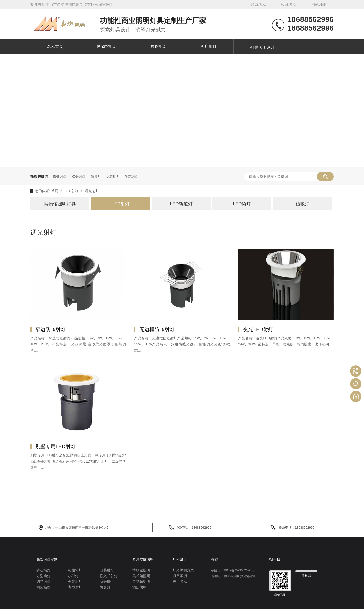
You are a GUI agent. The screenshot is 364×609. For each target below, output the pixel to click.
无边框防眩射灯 (157, 329)
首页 (55, 191)
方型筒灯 (43, 576)
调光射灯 (92, 191)
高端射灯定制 (47, 559)
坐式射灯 (132, 176)
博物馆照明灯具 (60, 204)
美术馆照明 (141, 576)
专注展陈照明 (143, 559)
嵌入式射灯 (109, 576)
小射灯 (73, 576)
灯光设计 (180, 559)
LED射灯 (72, 191)
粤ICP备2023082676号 (239, 570)
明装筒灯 (43, 587)
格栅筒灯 (75, 570)
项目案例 (180, 576)
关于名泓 (180, 582)
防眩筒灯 (43, 570)
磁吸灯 (303, 204)
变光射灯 (75, 582)
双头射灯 (79, 176)
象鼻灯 (96, 176)
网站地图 (319, 4)
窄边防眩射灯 (51, 329)
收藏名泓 (289, 4)
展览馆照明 (141, 582)
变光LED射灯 (258, 329)
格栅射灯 (60, 176)
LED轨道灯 (181, 204)
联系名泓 (258, 4)
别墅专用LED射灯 (55, 446)
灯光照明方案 (183, 570)
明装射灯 (113, 176)
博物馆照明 (141, 570)
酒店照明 (140, 587)
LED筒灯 (242, 204)
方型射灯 (75, 587)
